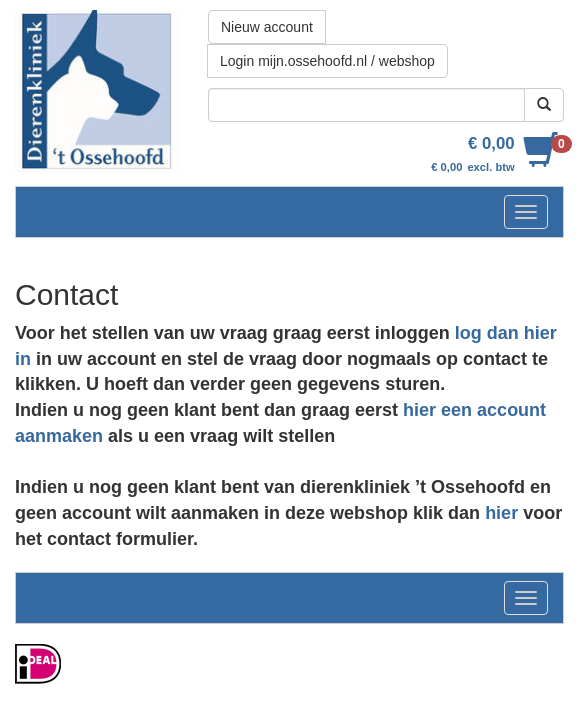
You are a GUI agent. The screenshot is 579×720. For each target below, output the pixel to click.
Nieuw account (267, 27)
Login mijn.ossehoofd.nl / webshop (327, 61)
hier (501, 513)
